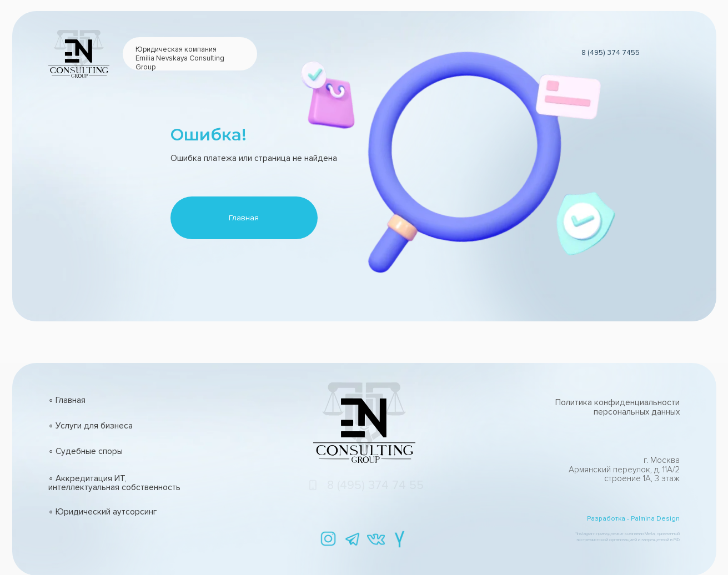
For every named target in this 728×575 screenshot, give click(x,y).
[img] (329, 539)
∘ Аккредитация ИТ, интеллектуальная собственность (114, 483)
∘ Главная (67, 400)
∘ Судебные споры (86, 452)
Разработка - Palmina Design (633, 519)
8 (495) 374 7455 (611, 53)
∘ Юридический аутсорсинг (102, 512)
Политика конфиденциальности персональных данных (617, 407)
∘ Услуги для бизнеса (91, 426)
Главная (244, 218)
